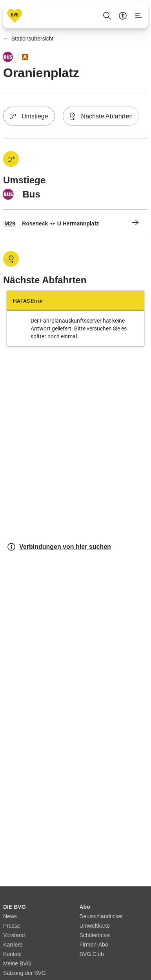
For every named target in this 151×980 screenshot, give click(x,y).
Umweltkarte (95, 926)
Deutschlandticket (101, 916)
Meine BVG (17, 963)
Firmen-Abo (94, 945)
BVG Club (92, 954)
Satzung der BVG (25, 973)
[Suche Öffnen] (107, 16)
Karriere (13, 945)
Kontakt (12, 954)
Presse (12, 926)
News (10, 916)
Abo (85, 907)
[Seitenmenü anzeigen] (138, 16)
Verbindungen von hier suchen (59, 547)
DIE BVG (15, 907)
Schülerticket (95, 935)
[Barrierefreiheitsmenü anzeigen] (123, 16)
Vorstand (14, 935)
